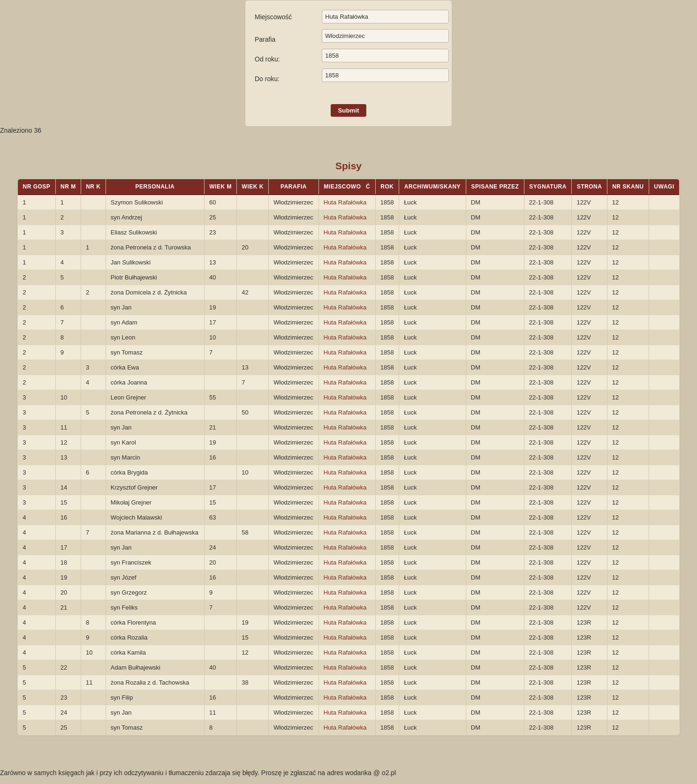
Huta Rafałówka (345, 202)
